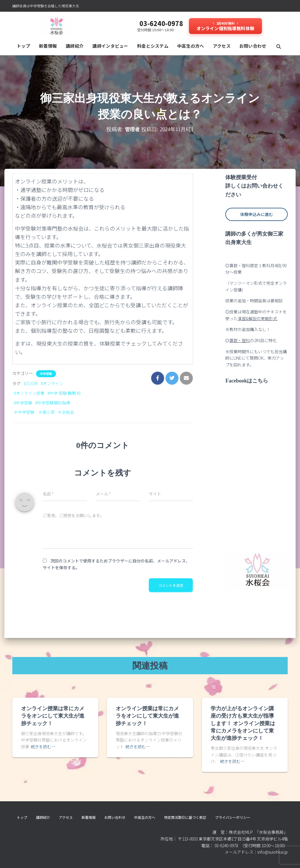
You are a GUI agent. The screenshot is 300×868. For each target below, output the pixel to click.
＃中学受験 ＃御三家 (34, 412)
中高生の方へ (191, 46)
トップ (23, 46)
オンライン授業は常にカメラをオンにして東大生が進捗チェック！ (53, 716)
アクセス (222, 46)
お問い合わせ (253, 46)
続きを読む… (43, 747)
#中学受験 (23, 403)
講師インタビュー (110, 46)
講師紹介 (75, 46)
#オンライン (52, 383)
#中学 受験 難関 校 (64, 393)
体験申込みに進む (257, 214)
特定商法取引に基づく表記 (185, 817)
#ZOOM (31, 383)
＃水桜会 (66, 412)
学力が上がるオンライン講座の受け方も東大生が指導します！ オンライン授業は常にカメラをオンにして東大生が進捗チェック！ (243, 723)
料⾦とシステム (153, 46)
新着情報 (48, 46)
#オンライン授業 (29, 393)
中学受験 (46, 374)
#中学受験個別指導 (53, 403)
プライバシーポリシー (233, 817)
